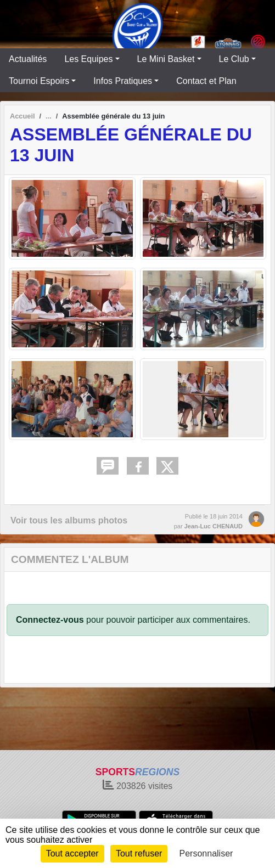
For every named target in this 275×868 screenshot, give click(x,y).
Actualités (28, 59)
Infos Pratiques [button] (123, 81)
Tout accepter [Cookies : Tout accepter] (72, 853)
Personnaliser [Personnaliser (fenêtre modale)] (206, 853)
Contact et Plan (206, 81)
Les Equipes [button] (88, 59)
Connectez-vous (50, 620)
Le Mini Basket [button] (166, 59)
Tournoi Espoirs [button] (39, 81)
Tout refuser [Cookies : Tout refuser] (139, 853)
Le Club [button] (234, 59)
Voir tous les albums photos (69, 520)
